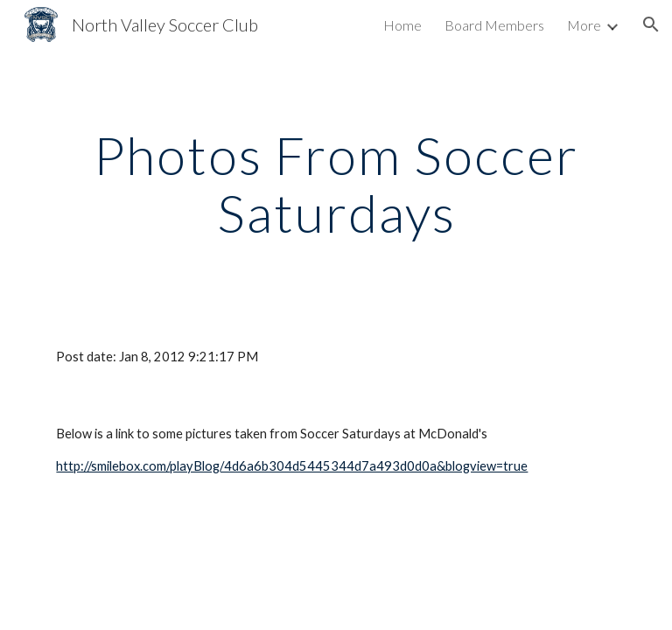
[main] (336, 184)
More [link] (584, 25)
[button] (651, 24)
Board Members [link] (494, 25)
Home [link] (402, 25)
